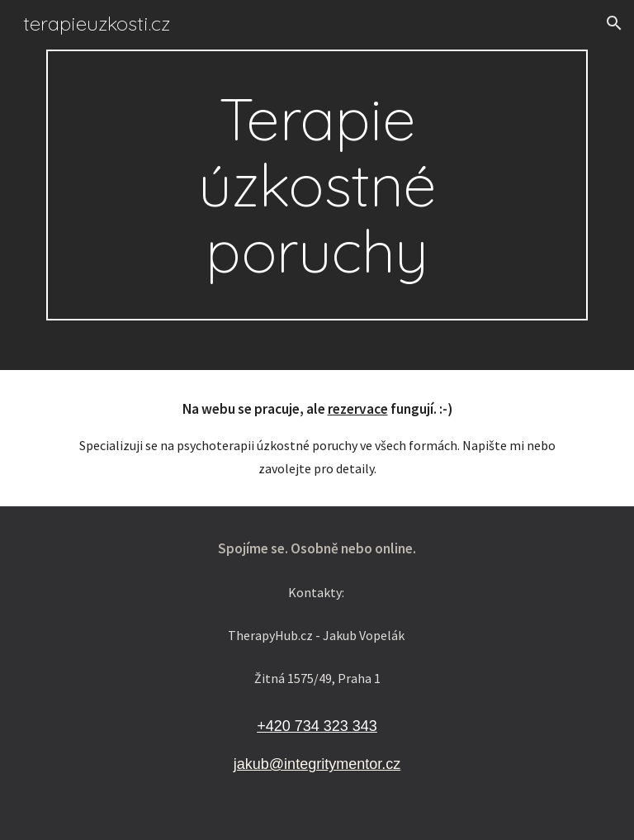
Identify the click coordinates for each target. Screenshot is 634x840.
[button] (614, 23)
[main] (317, 185)
